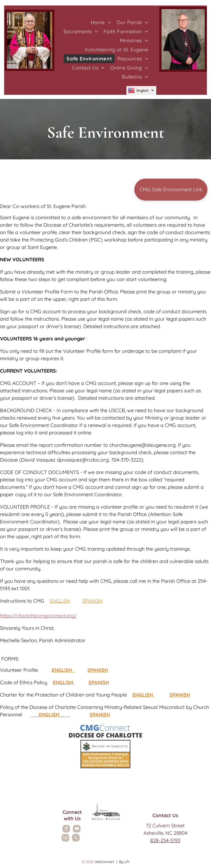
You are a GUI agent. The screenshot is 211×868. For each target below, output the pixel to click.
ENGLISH (60, 601)
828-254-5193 (165, 840)
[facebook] (66, 829)
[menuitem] (101, 22)
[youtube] (77, 829)
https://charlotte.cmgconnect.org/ (38, 616)
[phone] (76, 838)
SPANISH (92, 601)
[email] (65, 838)
